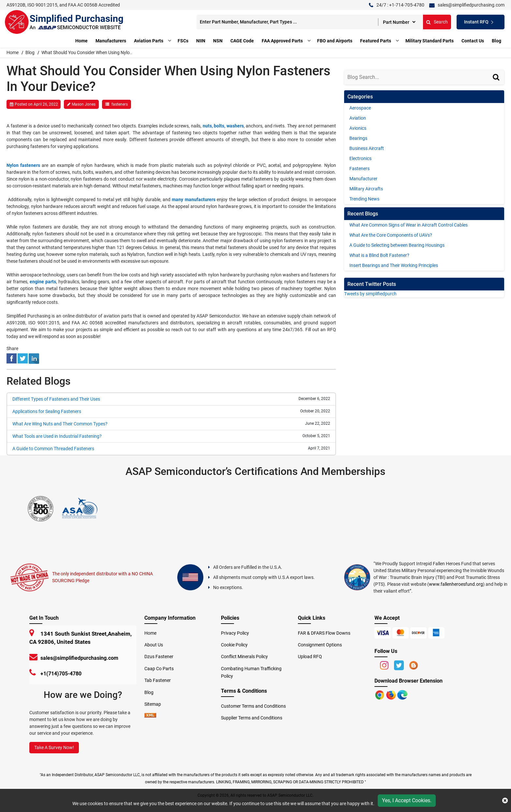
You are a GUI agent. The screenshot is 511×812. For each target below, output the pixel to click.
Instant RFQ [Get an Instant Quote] (474, 22)
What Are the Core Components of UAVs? (391, 235)
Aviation (358, 118)
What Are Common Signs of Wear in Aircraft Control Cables (409, 225)
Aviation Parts (149, 41)
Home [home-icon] (13, 52)
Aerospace (360, 108)
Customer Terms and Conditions (253, 705)
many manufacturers (193, 199)
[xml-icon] (150, 715)
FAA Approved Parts (282, 41)
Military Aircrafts (366, 189)
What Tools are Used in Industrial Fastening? (57, 436)
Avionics (358, 128)
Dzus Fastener (159, 655)
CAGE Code (242, 41)
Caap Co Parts (159, 667)
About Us (154, 643)
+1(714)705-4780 (61, 672)
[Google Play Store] (392, 693)
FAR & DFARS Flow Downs (324, 632)
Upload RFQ (310, 655)
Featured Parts (376, 41)
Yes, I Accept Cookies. (407, 800)
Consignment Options (320, 643)
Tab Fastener (158, 679)
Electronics (360, 158)
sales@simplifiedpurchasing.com (79, 657)
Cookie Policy (234, 643)
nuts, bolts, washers (223, 126)
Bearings (358, 138)
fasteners (120, 104)
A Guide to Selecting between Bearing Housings (397, 245)
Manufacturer (363, 179)
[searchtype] (389, 22)
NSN (218, 41)
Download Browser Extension (409, 679)
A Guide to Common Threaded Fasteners (53, 449)
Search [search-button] (427, 22)
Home (81, 41)
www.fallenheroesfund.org (456, 583)
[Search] (497, 83)
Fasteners (359, 169)
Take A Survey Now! (54, 746)
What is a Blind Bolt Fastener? (379, 255)
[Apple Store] (380, 693)
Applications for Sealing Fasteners (47, 411)
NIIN (201, 41)
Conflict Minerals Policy (244, 655)
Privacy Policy (235, 632)
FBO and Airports (335, 41)
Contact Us (473, 41)
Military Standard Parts (430, 41)
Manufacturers (111, 41)
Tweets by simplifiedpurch (370, 294)
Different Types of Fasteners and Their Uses (56, 399)
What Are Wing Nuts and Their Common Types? (60, 424)
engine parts (43, 282)
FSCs (183, 41)
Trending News (364, 199)
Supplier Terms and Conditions (252, 716)
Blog (496, 41)
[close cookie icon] (505, 801)
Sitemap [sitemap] (155, 703)
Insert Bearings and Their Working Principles (394, 265)
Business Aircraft (367, 148)
